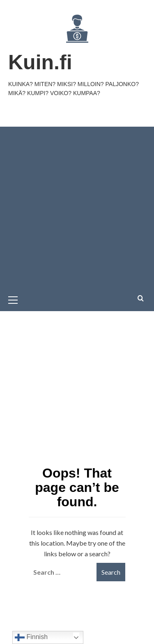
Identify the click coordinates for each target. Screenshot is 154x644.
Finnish (31, 637)
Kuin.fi (40, 62)
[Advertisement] (77, 208)
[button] (16, 299)
